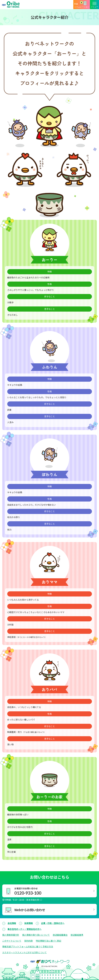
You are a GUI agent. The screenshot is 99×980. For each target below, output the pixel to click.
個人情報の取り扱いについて (36, 935)
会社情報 (12, 923)
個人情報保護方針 (11, 935)
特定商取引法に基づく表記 (49, 941)
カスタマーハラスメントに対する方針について (24, 952)
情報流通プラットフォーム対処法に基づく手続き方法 (28, 946)
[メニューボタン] (94, 5)
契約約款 (29, 941)
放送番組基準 (77, 935)
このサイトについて (12, 941)
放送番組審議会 (60, 935)
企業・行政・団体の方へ (53, 923)
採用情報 (29, 923)
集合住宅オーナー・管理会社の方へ (24, 929)
